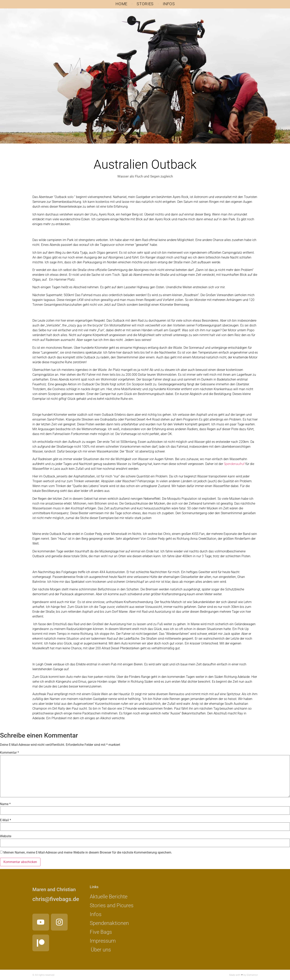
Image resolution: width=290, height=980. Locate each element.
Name (5, 804)
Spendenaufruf (234, 464)
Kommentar (9, 753)
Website (6, 836)
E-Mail (6, 820)
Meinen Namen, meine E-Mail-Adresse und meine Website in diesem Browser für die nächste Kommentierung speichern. (88, 853)
